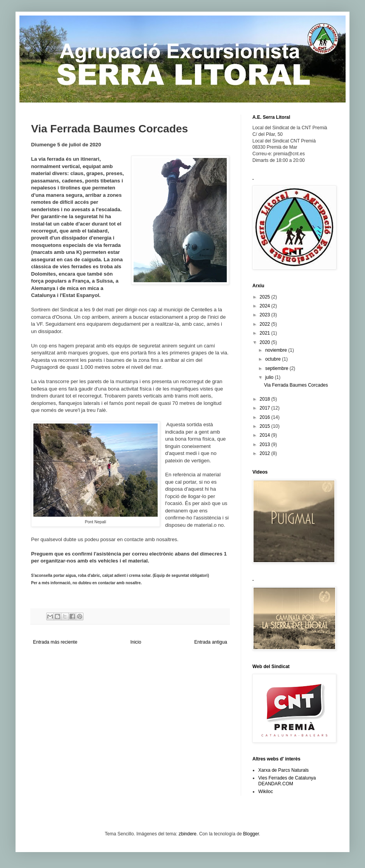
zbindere (188, 834)
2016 (266, 417)
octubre (274, 359)
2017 (266, 408)
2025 (266, 297)
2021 (266, 333)
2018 (266, 399)
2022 (266, 324)
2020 (266, 342)
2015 (266, 426)
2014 (266, 435)
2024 (266, 306)
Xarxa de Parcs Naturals (283, 770)
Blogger (251, 834)
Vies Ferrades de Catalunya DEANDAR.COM (287, 781)
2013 (266, 444)
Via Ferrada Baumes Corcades (296, 385)
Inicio (136, 642)
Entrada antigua (211, 642)
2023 (266, 315)
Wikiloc (266, 792)
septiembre (277, 368)
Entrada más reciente (55, 642)
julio (270, 377)
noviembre (277, 350)
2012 (266, 453)
